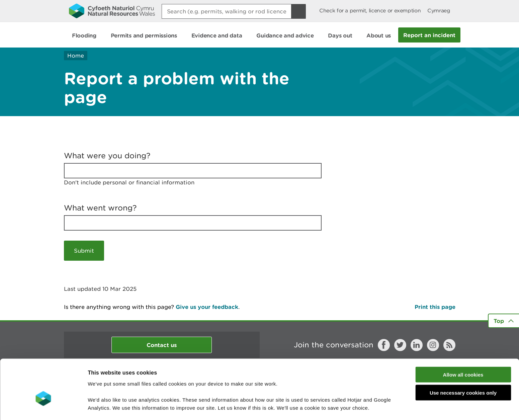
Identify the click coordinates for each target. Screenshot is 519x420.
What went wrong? (100, 208)
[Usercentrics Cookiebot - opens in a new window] (43, 407)
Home (76, 56)
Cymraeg (439, 11)
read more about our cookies (145, 385)
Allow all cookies (463, 336)
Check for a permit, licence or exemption (370, 11)
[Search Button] (298, 11)
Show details (355, 407)
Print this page (435, 307)
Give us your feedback (207, 307)
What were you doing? (107, 156)
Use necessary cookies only (463, 354)
